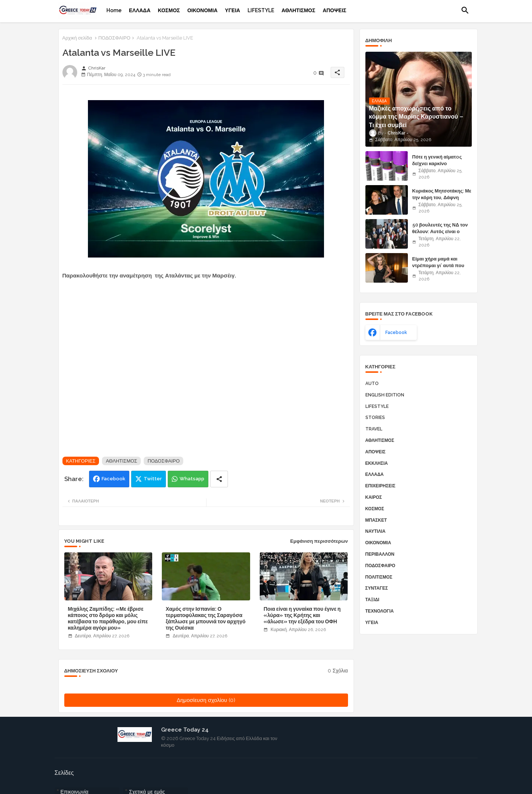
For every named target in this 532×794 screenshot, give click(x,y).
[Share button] (219, 479)
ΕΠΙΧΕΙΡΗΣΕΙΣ (381, 486)
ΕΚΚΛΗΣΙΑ (377, 463)
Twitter (153, 479)
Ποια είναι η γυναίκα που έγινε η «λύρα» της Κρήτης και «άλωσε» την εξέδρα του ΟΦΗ (302, 615)
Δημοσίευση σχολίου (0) (206, 700)
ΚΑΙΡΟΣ (374, 497)
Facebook (113, 479)
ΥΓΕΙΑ (233, 10)
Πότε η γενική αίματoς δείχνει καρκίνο (437, 160)
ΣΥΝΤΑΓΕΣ (377, 588)
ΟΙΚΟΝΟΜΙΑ (202, 10)
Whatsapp (192, 479)
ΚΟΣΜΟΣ (169, 10)
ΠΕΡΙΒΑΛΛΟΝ (380, 554)
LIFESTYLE (261, 10)
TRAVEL (374, 429)
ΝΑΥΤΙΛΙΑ (376, 531)
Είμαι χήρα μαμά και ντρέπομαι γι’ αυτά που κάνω (438, 265)
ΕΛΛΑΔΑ (140, 10)
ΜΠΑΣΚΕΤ (376, 520)
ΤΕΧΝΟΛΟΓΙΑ (380, 611)
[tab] (114, 10)
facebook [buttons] (396, 333)
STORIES (375, 418)
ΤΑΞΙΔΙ (372, 600)
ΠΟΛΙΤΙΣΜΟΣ (379, 577)
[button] (465, 10)
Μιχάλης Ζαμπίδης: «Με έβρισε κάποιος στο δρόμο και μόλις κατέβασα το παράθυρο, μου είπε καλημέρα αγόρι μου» (108, 618)
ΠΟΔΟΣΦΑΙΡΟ (114, 38)
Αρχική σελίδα (77, 38)
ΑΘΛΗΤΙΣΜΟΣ (299, 10)
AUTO (372, 384)
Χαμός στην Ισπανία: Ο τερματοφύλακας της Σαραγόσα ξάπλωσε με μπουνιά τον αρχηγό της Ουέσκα (205, 618)
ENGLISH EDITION (385, 395)
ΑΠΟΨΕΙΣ (334, 10)
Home (114, 10)
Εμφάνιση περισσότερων (319, 541)
